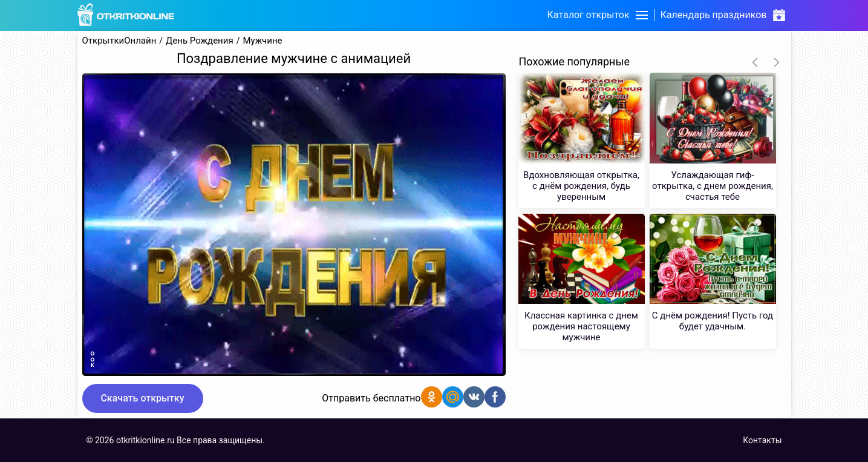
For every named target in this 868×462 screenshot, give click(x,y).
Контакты (762, 440)
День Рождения (200, 41)
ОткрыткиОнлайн (119, 41)
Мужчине (262, 41)
